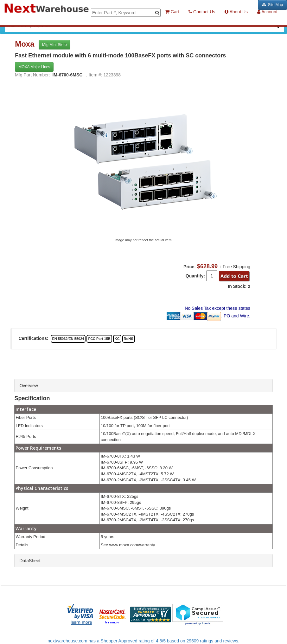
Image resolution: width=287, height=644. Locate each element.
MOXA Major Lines (34, 67)
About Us (236, 12)
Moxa (26, 44)
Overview (29, 386)
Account (267, 12)
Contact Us (202, 12)
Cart (172, 12)
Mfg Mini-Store (54, 45)
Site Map (272, 5)
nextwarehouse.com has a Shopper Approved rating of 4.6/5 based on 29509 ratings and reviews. (143, 641)
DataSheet (30, 561)
